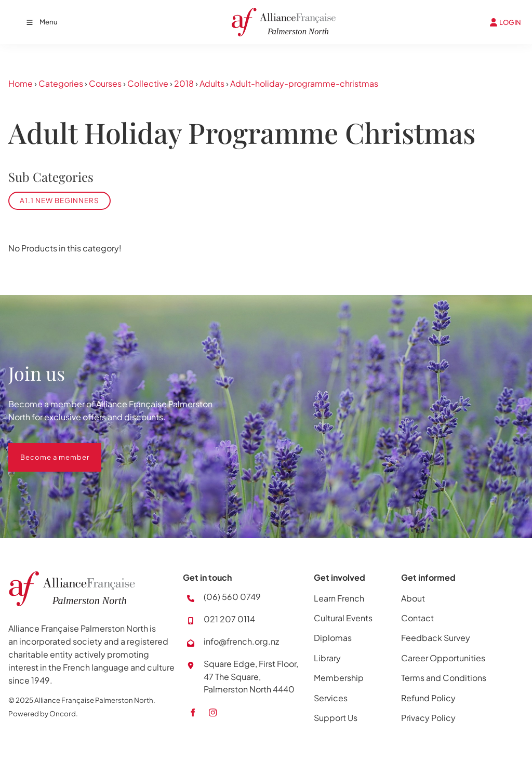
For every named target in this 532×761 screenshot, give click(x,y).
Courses (105, 83)
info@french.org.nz (241, 641)
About (413, 598)
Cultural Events (343, 618)
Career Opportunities (443, 658)
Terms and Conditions (444, 678)
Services (331, 698)
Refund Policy (428, 698)
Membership (339, 678)
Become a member (43, 449)
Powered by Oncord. (43, 713)
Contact (417, 618)
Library (327, 658)
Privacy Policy (428, 718)
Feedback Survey (436, 638)
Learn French (339, 598)
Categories (61, 83)
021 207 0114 (229, 619)
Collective (148, 83)
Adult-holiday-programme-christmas (304, 83)
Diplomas (333, 638)
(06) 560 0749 (232, 597)
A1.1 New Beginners (59, 200)
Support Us (336, 718)
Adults (212, 83)
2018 (184, 83)
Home (21, 83)
